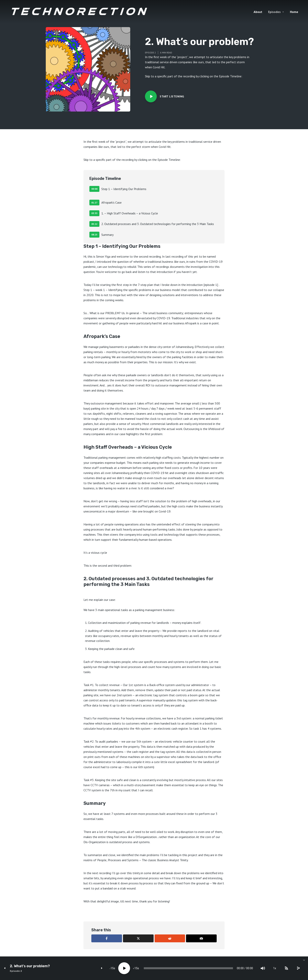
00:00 (94, 189)
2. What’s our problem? (30, 966)
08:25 (94, 235)
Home (294, 12)
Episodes (274, 12)
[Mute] (263, 968)
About (258, 12)
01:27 (94, 203)
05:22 (94, 224)
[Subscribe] (286, 968)
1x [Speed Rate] (275, 968)
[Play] (124, 968)
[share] (298, 968)
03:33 (94, 213)
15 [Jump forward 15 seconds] (136, 968)
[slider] (188, 968)
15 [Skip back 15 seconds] (112, 968)
